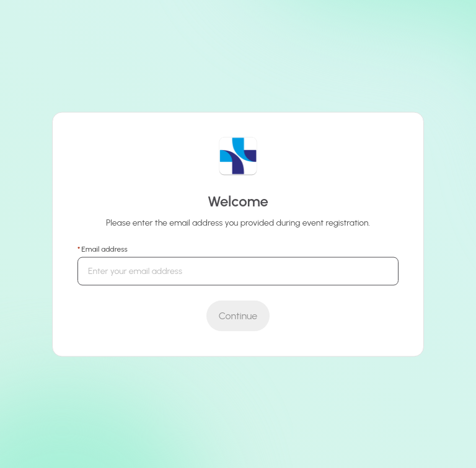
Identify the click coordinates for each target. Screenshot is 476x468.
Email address (104, 249)
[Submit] (238, 316)
